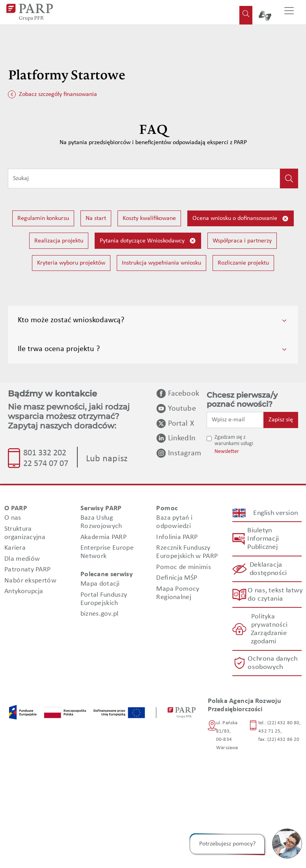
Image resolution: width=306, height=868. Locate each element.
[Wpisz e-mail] (235, 420)
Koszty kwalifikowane (149, 218)
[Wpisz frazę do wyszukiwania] (144, 178)
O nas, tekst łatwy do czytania (275, 595)
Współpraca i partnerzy (242, 241)
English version (276, 513)
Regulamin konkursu (43, 218)
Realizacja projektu (59, 241)
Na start (96, 218)
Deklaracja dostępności (268, 569)
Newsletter (227, 452)
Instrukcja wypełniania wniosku (161, 263)
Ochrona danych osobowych (273, 663)
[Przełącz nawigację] (289, 12)
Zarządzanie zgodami (268, 637)
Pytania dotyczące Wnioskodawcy (148, 241)
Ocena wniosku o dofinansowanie (241, 219)
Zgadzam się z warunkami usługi (234, 441)
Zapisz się (281, 420)
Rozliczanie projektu (243, 263)
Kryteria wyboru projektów (71, 263)
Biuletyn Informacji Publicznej (263, 539)
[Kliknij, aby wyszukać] (289, 178)
